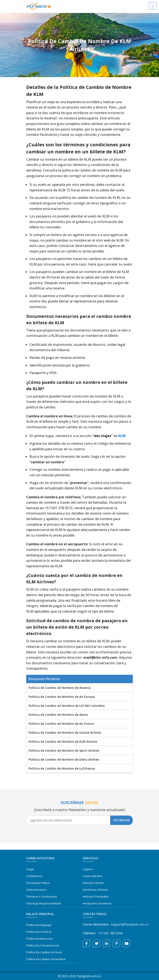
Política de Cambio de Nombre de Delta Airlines (64, 759)
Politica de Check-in (39, 932)
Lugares (88, 869)
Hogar (30, 869)
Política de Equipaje (39, 925)
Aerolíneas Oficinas (95, 890)
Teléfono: (89, 933)
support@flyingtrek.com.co (130, 924)
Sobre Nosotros (36, 890)
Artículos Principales (96, 896)
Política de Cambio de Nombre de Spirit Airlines (64, 750)
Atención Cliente (93, 883)
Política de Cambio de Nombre (46, 959)
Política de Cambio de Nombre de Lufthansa (62, 768)
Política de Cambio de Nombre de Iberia (58, 715)
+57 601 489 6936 (111, 933)
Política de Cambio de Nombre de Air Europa (62, 697)
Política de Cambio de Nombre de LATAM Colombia (67, 706)
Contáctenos (34, 876)
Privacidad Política (38, 883)
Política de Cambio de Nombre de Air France (61, 724)
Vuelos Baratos (93, 876)
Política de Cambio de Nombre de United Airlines (65, 733)
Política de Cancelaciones (43, 945)
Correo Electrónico (96, 924)
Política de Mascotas (40, 939)
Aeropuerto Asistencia (97, 903)
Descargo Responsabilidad (44, 903)
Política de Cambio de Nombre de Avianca (60, 688)
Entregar (121, 820)
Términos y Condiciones (42, 896)
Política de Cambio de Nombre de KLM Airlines (63, 742)
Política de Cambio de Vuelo (44, 952)
